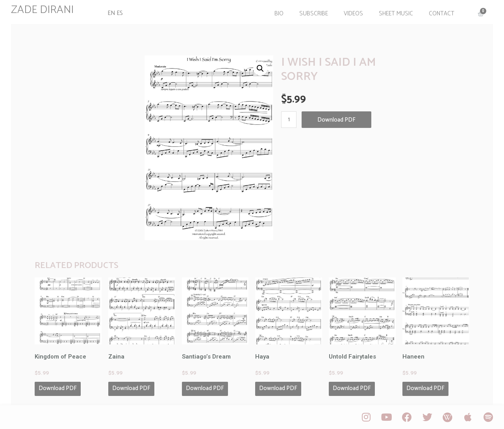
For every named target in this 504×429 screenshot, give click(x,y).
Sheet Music (395, 13)
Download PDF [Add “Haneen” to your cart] (425, 387)
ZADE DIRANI (43, 9)
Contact (441, 13)
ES (120, 13)
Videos (353, 13)
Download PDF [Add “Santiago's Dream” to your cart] (205, 387)
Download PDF (336, 119)
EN (112, 13)
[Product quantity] (289, 119)
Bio (278, 13)
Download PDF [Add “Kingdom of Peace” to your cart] (58, 387)
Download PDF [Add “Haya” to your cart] (279, 387)
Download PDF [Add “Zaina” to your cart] (132, 387)
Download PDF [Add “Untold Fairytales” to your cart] (352, 387)
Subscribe (313, 13)
